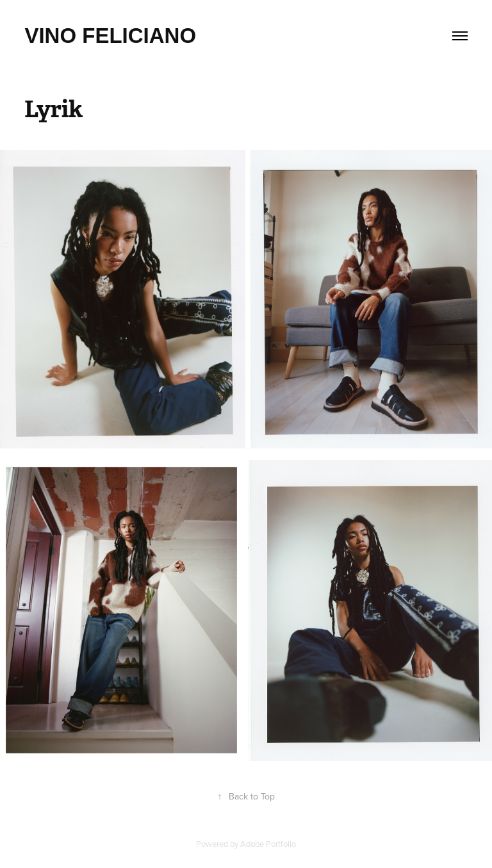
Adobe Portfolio (268, 844)
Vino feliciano (110, 36)
